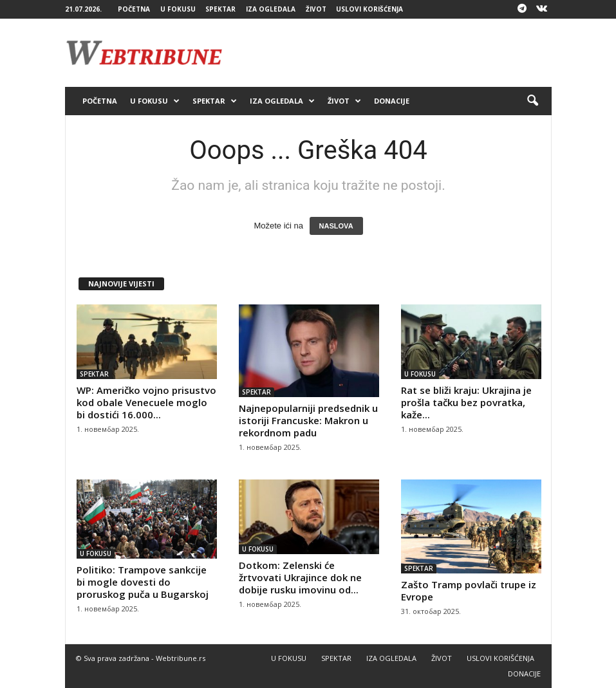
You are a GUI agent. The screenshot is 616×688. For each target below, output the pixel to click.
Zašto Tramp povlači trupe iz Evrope (469, 590)
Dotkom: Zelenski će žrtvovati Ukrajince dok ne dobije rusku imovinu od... (300, 577)
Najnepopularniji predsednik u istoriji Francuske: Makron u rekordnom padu (308, 420)
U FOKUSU (178, 9)
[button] (532, 101)
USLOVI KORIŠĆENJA (369, 9)
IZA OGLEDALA (271, 9)
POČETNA (134, 9)
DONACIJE (392, 101)
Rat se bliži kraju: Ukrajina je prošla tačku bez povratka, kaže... (466, 402)
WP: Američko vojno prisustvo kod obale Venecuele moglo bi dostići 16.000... (146, 402)
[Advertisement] (388, 53)
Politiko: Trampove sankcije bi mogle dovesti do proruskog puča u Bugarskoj (143, 582)
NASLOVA (336, 226)
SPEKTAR (220, 9)
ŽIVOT (316, 9)
